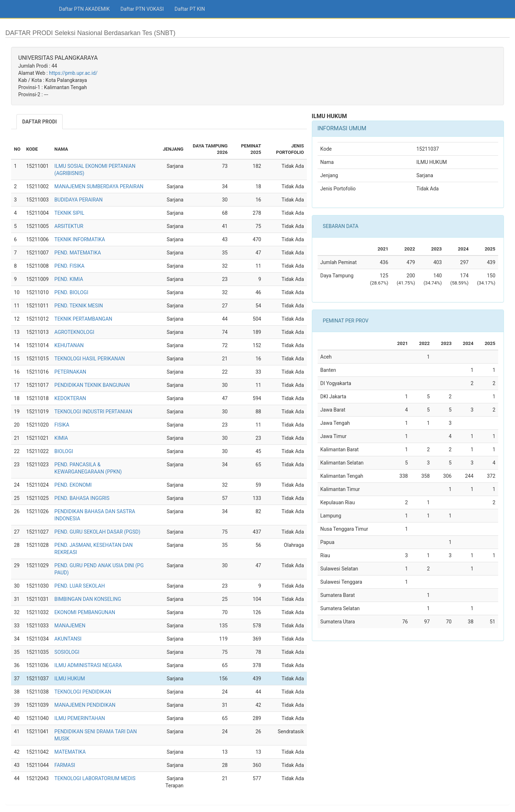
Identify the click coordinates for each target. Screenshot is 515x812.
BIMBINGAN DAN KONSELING (88, 599)
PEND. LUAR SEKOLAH (80, 586)
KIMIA (61, 438)
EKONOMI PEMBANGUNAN (85, 612)
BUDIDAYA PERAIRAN (79, 200)
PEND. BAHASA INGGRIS (82, 498)
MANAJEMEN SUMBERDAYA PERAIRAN (99, 186)
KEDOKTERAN (70, 398)
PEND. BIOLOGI (71, 292)
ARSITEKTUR (69, 226)
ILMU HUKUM (70, 679)
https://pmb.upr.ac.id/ (73, 73)
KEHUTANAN (69, 345)
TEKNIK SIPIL (69, 213)
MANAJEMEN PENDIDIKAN (85, 705)
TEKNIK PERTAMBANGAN (83, 319)
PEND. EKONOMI (73, 485)
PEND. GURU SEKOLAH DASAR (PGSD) (97, 532)
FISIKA (62, 425)
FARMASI (65, 765)
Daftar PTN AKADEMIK (84, 9)
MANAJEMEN (70, 626)
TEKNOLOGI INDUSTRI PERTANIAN (93, 412)
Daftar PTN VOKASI (142, 9)
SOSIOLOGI (67, 652)
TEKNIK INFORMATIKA (80, 239)
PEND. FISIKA (69, 266)
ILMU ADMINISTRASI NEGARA (88, 665)
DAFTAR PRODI (40, 122)
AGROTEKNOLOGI (74, 332)
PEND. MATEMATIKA (78, 253)
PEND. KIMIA (69, 279)
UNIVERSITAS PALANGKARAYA (58, 58)
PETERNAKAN (70, 372)
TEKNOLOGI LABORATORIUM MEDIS (95, 778)
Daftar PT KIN (190, 9)
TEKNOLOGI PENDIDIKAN (83, 692)
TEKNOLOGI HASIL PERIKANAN (90, 359)
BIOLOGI (64, 451)
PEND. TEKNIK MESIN (79, 306)
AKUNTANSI (68, 639)
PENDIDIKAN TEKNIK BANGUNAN (92, 385)
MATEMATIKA (70, 752)
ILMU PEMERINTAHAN (80, 718)
